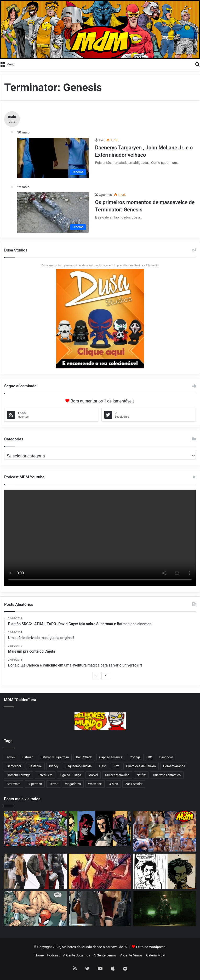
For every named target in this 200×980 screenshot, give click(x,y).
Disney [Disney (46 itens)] (54, 766)
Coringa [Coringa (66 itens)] (135, 757)
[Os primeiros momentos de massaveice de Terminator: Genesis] (53, 212)
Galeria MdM (156, 955)
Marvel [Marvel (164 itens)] (93, 775)
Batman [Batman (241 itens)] (28, 757)
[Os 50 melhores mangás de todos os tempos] (100, 871)
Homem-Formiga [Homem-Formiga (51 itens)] (19, 775)
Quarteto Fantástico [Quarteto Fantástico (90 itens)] (167, 775)
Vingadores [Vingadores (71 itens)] (73, 784)
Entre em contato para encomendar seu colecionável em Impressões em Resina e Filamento (100, 265)
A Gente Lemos (105, 955)
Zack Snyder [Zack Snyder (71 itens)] (134, 784)
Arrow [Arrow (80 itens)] (11, 757)
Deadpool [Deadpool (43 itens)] (166, 757)
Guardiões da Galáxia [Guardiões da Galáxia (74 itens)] (141, 766)
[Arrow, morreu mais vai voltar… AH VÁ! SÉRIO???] (165, 909)
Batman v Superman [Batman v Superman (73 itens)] (55, 757)
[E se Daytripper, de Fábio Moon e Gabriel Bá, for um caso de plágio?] (165, 871)
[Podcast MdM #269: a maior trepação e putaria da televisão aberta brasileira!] (165, 831)
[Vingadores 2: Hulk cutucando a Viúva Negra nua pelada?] (35, 871)
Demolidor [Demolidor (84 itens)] (14, 766)
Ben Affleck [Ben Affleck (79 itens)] (84, 757)
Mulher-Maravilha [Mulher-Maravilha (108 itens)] (117, 775)
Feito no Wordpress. (151, 947)
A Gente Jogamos (77, 955)
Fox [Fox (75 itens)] (116, 766)
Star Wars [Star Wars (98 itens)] (14, 784)
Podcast (53, 955)
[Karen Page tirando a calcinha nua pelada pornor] (100, 909)
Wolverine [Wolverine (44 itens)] (95, 784)
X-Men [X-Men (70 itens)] (113, 784)
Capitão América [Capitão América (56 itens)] (111, 757)
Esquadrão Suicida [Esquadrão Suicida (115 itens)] (79, 766)
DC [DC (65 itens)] (150, 757)
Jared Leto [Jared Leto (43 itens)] (45, 775)
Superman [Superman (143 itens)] (35, 784)
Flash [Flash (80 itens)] (103, 766)
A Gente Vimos (132, 955)
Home (39, 955)
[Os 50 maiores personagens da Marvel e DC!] (35, 829)
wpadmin (105, 195)
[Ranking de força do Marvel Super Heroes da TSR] (100, 829)
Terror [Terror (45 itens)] (53, 784)
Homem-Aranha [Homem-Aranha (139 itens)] (174, 766)
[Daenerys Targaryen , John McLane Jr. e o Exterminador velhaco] (53, 158)
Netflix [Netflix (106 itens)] (141, 775)
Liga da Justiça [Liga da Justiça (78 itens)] (70, 775)
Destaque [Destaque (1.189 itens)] (35, 766)
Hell (102, 140)
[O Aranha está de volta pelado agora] (35, 909)
